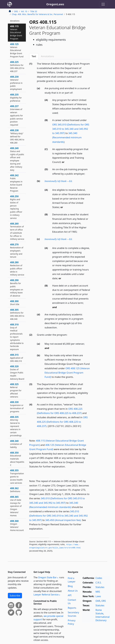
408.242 (16, 183)
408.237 (17, 115)
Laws (98, 596)
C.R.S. (99, 583)
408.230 (16, 83)
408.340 (16, 444)
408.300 (15, 303)
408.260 (17, 231)
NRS (98, 592)
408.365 (16, 506)
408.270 (17, 251)
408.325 (16, 390)
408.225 (17, 67)
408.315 (17, 358)
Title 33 (34, 11)
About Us (73, 591)
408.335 (16, 426)
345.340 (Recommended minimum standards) (67, 137)
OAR (98, 601)
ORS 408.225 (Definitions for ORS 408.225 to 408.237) (62, 422)
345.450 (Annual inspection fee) (63, 520)
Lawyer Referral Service (46, 595)
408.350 (17, 459)
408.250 (16, 207)
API (70, 595)
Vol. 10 (24, 11)
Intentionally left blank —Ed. (58, 181)
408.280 (17, 268)
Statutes (100, 587)
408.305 (17, 314)
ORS (16, 11)
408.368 (17, 525)
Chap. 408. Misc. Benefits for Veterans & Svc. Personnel (37, 14)
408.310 (17, 337)
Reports (72, 608)
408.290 (17, 288)
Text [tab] (34, 56)
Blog (70, 586)
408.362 (15, 490)
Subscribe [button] (15, 596)
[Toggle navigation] (103, 4)
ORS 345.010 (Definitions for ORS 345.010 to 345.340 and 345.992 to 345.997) (71, 129)
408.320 (17, 372)
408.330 (17, 407)
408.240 (17, 159)
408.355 (17, 476)
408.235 (16, 98)
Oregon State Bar (47, 577)
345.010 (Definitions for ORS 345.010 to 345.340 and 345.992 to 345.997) (58, 516)
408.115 (16, 32)
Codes (99, 578)
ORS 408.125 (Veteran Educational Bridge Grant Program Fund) (67, 373)
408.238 (17, 136)
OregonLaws (55, 4)
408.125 (17, 50)
